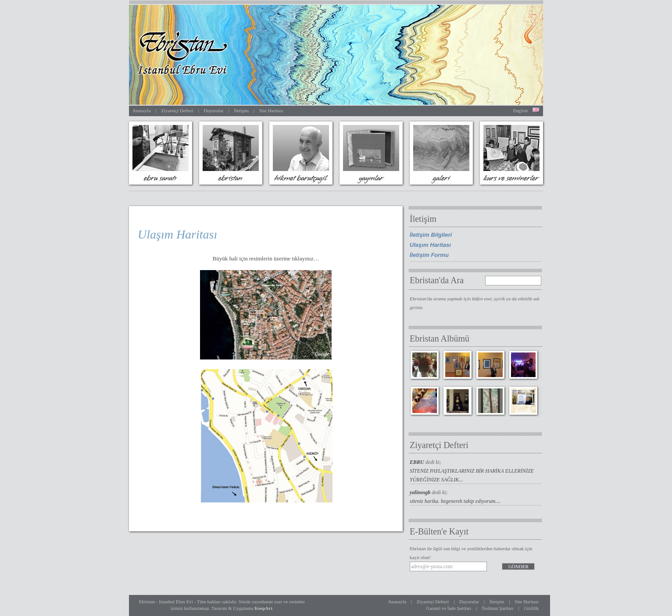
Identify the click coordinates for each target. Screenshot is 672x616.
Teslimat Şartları (498, 608)
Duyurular (214, 110)
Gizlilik (531, 608)
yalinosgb (421, 492)
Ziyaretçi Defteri (177, 110)
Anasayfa (142, 110)
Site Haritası (271, 110)
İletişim (241, 110)
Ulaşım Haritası (430, 245)
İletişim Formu (429, 255)
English (521, 110)
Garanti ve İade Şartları (449, 608)
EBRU (418, 462)
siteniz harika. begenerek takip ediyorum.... (455, 501)
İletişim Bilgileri (431, 235)
